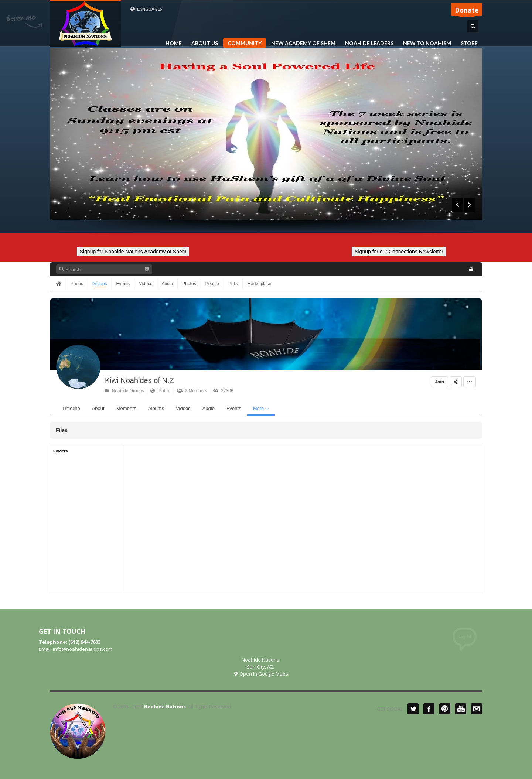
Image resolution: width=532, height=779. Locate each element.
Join (439, 382)
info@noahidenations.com (83, 649)
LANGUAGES (146, 9)
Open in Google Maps (261, 674)
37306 (223, 391)
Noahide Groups (125, 391)
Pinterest (445, 709)
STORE (469, 43)
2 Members (192, 391)
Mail (477, 709)
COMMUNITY (245, 43)
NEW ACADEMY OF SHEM (301, 43)
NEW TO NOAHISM (425, 43)
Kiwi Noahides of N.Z (139, 380)
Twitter (413, 709)
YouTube (461, 709)
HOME (174, 43)
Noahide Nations (165, 707)
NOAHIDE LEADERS (367, 43)
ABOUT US (202, 43)
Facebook (429, 709)
